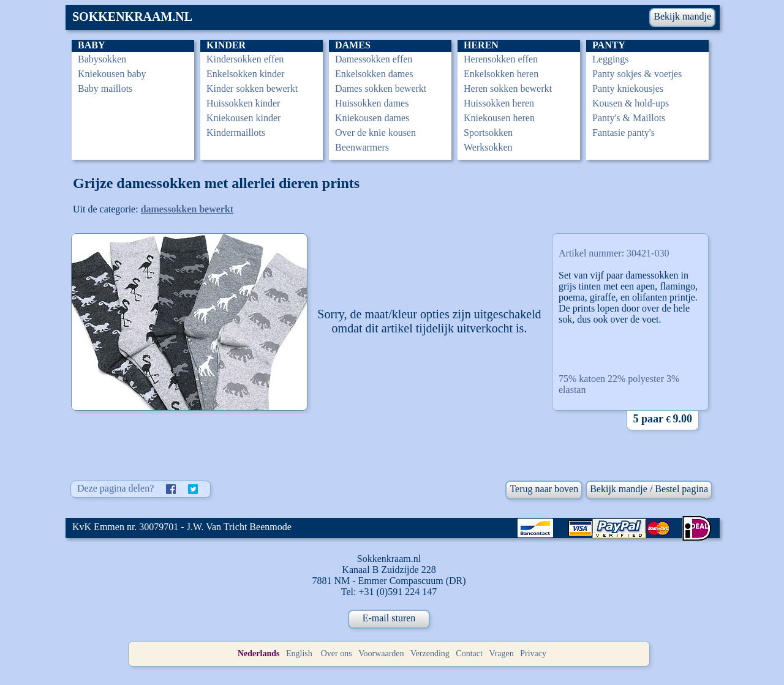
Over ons (337, 653)
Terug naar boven (544, 489)
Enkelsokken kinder (246, 74)
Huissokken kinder (243, 103)
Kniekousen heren (499, 118)
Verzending (430, 653)
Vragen (501, 653)
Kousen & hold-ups (631, 103)
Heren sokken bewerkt (508, 88)
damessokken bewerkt (187, 209)
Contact (469, 653)
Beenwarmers (362, 147)
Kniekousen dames (372, 118)
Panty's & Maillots (629, 118)
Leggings (611, 59)
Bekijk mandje (682, 16)
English (299, 653)
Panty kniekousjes (628, 88)
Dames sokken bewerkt (381, 88)
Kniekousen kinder (243, 118)
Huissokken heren (499, 103)
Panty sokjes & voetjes (637, 74)
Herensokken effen (501, 59)
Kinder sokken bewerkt (252, 88)
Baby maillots (105, 88)
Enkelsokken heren (501, 74)
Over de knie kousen (375, 133)
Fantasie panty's (624, 133)
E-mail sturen (389, 618)
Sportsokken (488, 133)
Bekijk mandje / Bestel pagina (649, 489)
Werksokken (488, 147)
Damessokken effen (374, 59)
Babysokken (102, 59)
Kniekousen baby (112, 74)
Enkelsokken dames (374, 74)
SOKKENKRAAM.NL (132, 17)
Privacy (533, 653)
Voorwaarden (381, 653)
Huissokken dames (372, 103)
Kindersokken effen (245, 59)
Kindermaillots (236, 133)
